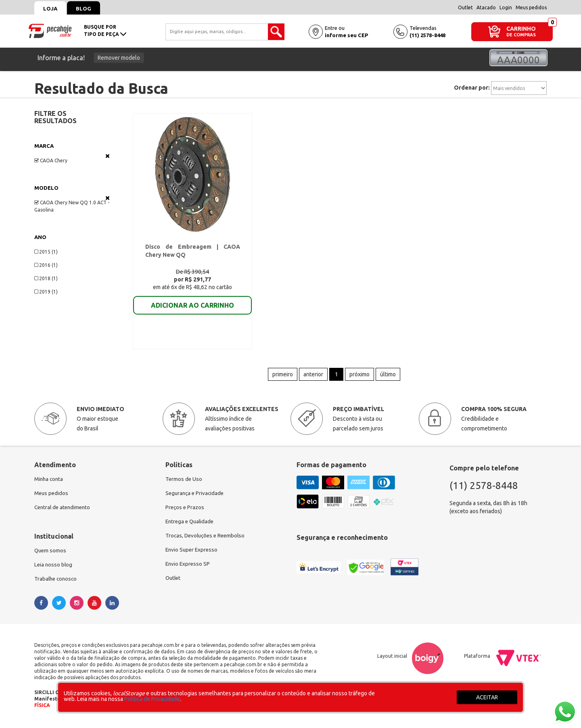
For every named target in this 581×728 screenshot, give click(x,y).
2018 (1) (46, 278)
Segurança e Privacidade (196, 497)
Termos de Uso (184, 483)
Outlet (465, 7)
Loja (51, 8)
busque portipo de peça (105, 30)
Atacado (486, 7)
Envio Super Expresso (193, 555)
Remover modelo (119, 58)
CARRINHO (521, 28)
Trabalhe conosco (57, 584)
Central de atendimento (64, 512)
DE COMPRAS (521, 35)
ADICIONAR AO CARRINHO (192, 306)
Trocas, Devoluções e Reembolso (207, 541)
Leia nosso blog (54, 570)
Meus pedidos (531, 7)
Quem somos (51, 555)
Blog (87, 8)
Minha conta (50, 483)
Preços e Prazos (186, 512)
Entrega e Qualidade (191, 526)
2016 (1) (46, 265)
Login (506, 7)
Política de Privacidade (152, 699)
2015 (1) (46, 252)
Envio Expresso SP (188, 570)
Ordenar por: (472, 88)
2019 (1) (46, 292)
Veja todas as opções (108, 156)
